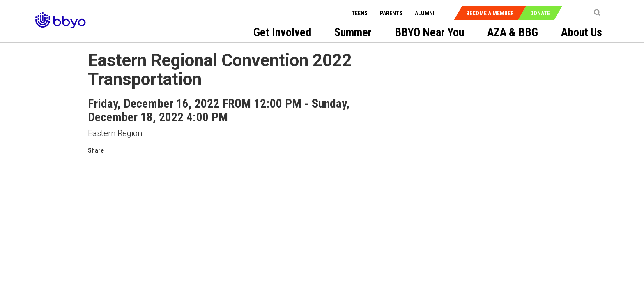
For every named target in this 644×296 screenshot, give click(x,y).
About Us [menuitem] (582, 32)
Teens (360, 13)
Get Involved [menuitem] (282, 32)
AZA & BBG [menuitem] (513, 32)
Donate (540, 13)
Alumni (425, 13)
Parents (391, 13)
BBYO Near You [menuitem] (429, 32)
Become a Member (490, 13)
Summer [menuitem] (353, 32)
